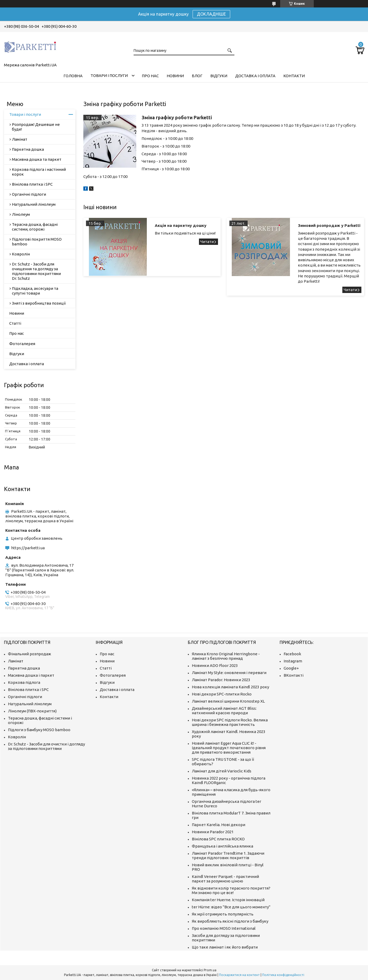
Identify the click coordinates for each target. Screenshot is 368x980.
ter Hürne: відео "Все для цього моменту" (231, 907)
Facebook (292, 654)
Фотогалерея (22, 344)
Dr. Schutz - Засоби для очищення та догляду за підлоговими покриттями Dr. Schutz (36, 271)
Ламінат (20, 139)
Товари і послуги (109, 75)
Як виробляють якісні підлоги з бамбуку (230, 921)
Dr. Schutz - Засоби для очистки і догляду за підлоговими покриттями (46, 746)
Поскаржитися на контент (239, 975)
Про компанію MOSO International (224, 928)
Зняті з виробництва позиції (39, 303)
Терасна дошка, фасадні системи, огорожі (35, 227)
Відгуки (219, 76)
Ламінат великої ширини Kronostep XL (228, 701)
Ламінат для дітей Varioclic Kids (222, 771)
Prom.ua (210, 970)
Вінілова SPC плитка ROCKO (218, 839)
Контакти (294, 76)
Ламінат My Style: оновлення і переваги (229, 673)
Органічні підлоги (29, 194)
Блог (197, 76)
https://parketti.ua (28, 548)
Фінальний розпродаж (29, 654)
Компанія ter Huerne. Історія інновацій (228, 900)
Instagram (293, 661)
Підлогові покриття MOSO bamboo (37, 242)
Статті (15, 323)
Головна (73, 76)
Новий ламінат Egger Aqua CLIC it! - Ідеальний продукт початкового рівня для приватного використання (229, 748)
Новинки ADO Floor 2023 (215, 665)
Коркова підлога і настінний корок (39, 172)
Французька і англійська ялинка (222, 846)
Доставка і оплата (255, 76)
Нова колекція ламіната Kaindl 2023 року (230, 687)
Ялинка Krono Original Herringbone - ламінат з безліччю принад (226, 656)
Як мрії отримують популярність (223, 914)
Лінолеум (21, 214)
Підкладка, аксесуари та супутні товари (35, 291)
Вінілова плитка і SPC (32, 184)
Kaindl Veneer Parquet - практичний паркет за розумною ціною (225, 879)
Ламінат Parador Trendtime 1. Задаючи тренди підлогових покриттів (228, 855)
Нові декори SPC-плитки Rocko (222, 694)
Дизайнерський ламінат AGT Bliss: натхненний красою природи (224, 711)
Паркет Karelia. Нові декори (219, 825)
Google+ (291, 668)
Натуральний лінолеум (34, 204)
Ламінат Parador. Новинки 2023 (221, 680)
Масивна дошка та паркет (37, 159)
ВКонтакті (294, 675)
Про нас (150, 76)
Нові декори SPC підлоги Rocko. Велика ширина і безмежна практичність (230, 722)
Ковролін (21, 254)
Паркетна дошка (28, 149)
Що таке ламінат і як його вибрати (225, 947)
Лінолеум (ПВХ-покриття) (32, 711)
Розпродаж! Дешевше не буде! (36, 127)
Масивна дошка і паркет (31, 675)
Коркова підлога (24, 682)
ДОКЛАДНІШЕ (211, 14)
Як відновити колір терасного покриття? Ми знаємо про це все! (231, 890)
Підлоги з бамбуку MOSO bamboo (39, 730)
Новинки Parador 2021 (213, 832)
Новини (175, 76)
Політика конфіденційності (283, 975)
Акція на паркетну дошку (181, 225)
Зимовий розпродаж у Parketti (329, 225)
